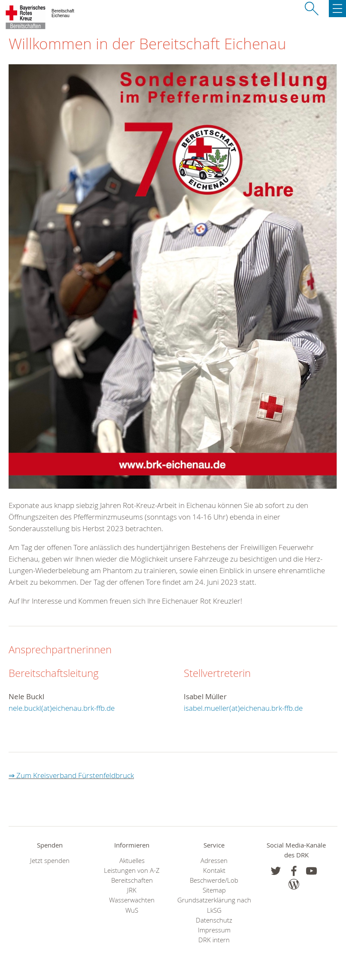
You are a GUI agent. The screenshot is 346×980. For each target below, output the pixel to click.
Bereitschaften (132, 880)
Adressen (214, 861)
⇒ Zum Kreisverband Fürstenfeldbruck (71, 775)
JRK (132, 890)
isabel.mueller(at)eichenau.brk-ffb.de (243, 708)
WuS (132, 910)
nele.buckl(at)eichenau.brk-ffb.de (62, 708)
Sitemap (214, 890)
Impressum (214, 930)
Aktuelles (132, 861)
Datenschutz (214, 920)
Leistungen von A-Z (132, 870)
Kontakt (214, 870)
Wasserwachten (132, 900)
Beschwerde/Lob (214, 880)
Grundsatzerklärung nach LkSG (214, 905)
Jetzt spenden (50, 861)
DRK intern (214, 940)
